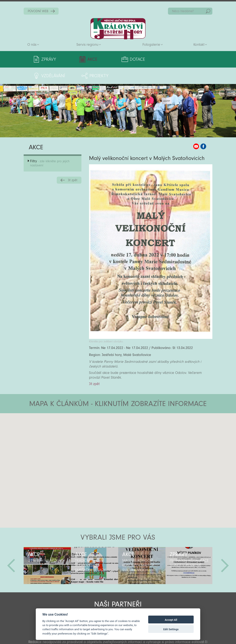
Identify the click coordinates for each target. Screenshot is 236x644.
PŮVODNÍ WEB (38, 11)
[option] (47, 549)
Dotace (111, 59)
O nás (32, 45)
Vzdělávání (149, 59)
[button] (129, 421)
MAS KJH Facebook (203, 130)
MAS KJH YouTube (196, 130)
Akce (79, 59)
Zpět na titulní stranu (118, 29)
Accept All (171, 620)
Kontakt (199, 45)
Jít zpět (73, 164)
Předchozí (11, 549)
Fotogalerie (151, 45)
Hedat (208, 11)
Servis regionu (87, 45)
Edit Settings (171, 629)
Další (225, 549)
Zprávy (49, 59)
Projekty (189, 59)
